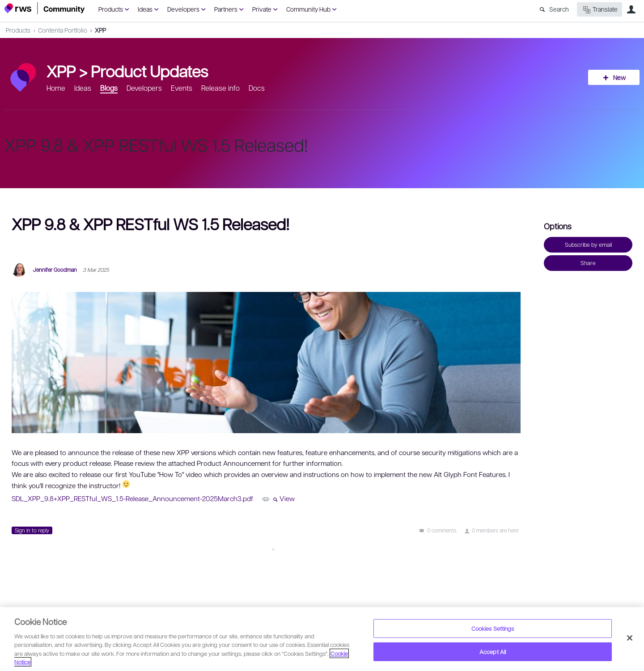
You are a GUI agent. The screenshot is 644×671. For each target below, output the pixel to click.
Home (56, 88)
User (631, 9)
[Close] (630, 638)
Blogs (109, 88)
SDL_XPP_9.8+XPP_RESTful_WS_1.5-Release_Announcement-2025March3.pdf (132, 498)
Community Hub (308, 9)
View (287, 498)
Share (588, 263)
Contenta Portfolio (63, 30)
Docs (257, 88)
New (619, 77)
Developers (183, 9)
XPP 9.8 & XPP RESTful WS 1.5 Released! (156, 144)
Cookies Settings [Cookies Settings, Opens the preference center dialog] (493, 628)
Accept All (493, 652)
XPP (100, 30)
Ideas (145, 9)
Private (262, 9)
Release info (220, 88)
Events (182, 88)
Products (111, 9)
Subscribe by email (588, 245)
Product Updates (149, 71)
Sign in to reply (32, 530)
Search (559, 9)
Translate (600, 10)
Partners (226, 9)
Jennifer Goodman (55, 270)
